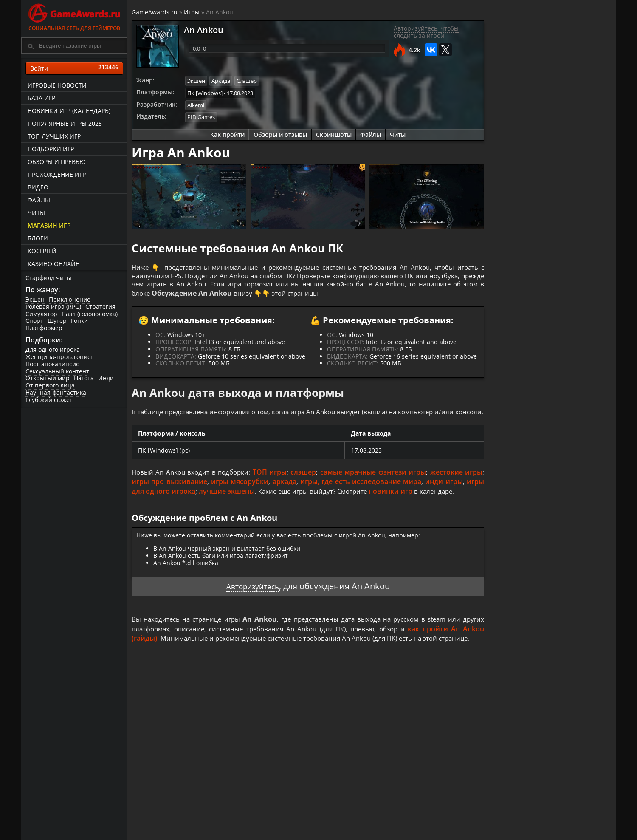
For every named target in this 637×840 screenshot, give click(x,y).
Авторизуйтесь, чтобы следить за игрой (426, 32)
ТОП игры (272, 485)
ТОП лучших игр (54, 136)
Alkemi (196, 104)
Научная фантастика (56, 392)
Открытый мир (48, 378)
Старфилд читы (48, 278)
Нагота (84, 378)
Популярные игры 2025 (65, 123)
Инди (106, 378)
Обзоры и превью (57, 162)
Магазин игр (49, 225)
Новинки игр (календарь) (69, 111)
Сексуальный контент (57, 371)
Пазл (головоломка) (90, 314)
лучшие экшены (227, 504)
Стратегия (100, 307)
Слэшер (247, 81)
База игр (41, 98)
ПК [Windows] (205, 92)
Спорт (34, 321)
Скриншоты (334, 133)
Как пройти (227, 133)
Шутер (57, 321)
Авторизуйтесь (252, 599)
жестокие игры (456, 485)
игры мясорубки (240, 495)
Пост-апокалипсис (52, 364)
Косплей (42, 251)
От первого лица (50, 385)
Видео (38, 187)
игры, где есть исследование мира (361, 495)
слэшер (306, 485)
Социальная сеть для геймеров (74, 16)
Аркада (221, 81)
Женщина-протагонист (59, 357)
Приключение (70, 299)
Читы (36, 213)
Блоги (38, 238)
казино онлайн (54, 264)
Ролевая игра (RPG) (53, 307)
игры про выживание (169, 495)
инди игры (444, 495)
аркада (285, 495)
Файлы (39, 200)
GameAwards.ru (155, 12)
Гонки (79, 321)
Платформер (44, 328)
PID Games (201, 116)
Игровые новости (57, 85)
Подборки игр (51, 149)
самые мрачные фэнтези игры (374, 485)
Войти (74, 68)
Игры (192, 12)
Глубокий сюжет (49, 400)
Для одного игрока (53, 349)
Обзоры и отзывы (280, 133)
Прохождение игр (57, 174)
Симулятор (41, 314)
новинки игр (396, 504)
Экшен (35, 299)
